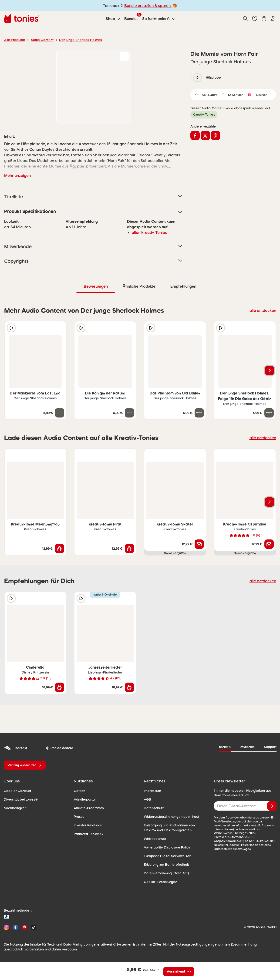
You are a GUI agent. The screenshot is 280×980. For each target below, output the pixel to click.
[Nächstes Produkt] (270, 370)
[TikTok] (33, 927)
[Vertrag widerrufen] (25, 765)
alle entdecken (264, 310)
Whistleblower (154, 839)
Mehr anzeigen (17, 175)
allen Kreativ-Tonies (147, 232)
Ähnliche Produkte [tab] (139, 286)
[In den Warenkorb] (60, 548)
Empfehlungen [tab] (183, 286)
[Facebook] (15, 927)
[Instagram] (6, 927)
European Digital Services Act (165, 856)
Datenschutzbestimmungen (231, 845)
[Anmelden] (272, 806)
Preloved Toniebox (87, 834)
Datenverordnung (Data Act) (164, 873)
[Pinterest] (25, 927)
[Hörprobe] (11, 328)
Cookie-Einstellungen (159, 882)
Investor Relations (87, 825)
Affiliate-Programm (87, 808)
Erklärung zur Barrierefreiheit (165, 864)
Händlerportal (84, 799)
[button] (255, 19)
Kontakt (15, 748)
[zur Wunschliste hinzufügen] (124, 56)
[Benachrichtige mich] (199, 544)
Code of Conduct (16, 791)
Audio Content (39, 40)
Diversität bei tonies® (19, 799)
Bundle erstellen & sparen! (147, 5)
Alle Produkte (14, 40)
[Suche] (245, 19)
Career (79, 791)
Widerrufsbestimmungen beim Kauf (169, 816)
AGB (147, 799)
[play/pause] (197, 77)
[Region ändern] (59, 748)
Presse (79, 816)
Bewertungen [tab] (96, 286)
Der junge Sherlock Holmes (75, 40)
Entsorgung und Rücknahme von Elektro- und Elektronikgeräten (174, 827)
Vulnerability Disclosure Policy (165, 847)
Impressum (152, 791)
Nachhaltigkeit (14, 808)
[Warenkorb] (264, 19)
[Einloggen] (273, 19)
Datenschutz (153, 808)
